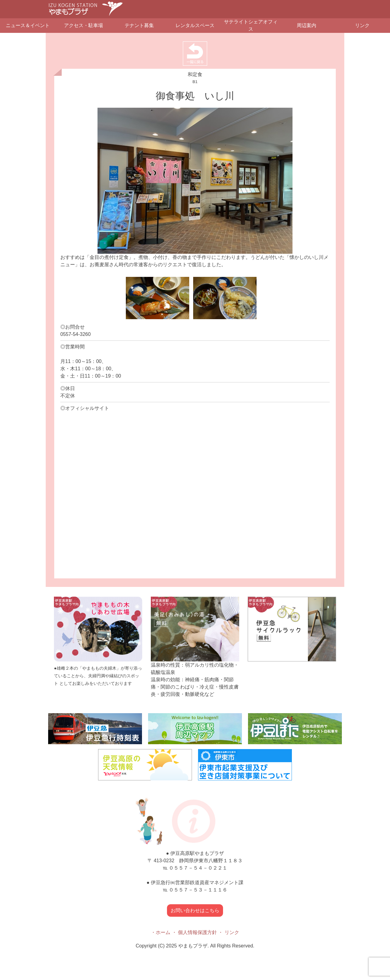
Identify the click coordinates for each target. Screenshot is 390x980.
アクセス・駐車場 (83, 25)
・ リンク (229, 932)
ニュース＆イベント (28, 25)
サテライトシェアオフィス (251, 25)
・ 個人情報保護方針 (194, 932)
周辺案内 (307, 25)
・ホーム (161, 932)
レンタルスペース (195, 25)
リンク (362, 25)
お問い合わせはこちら (195, 910)
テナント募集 (139, 25)
